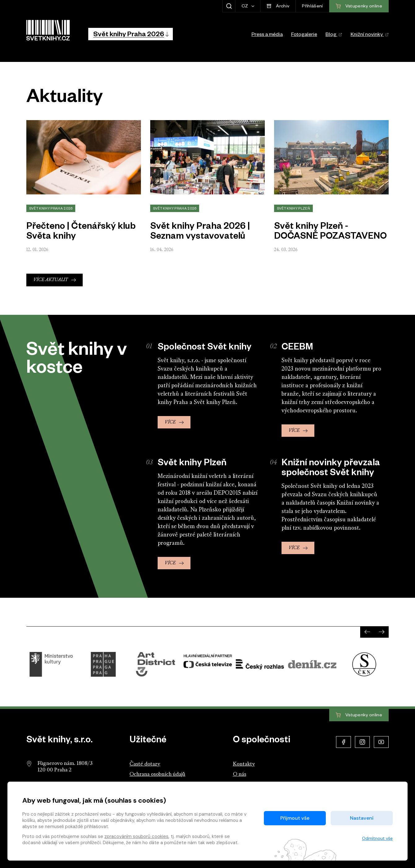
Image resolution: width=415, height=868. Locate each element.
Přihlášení (312, 7)
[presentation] (367, 632)
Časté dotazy (145, 764)
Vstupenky (359, 715)
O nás (240, 774)
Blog (334, 35)
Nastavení (362, 818)
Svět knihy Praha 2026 (51, 209)
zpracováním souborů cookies (136, 836)
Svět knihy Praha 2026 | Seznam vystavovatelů (200, 232)
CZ (245, 7)
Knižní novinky (370, 35)
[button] (131, 34)
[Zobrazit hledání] (229, 6)
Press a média (267, 35)
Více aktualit (51, 280)
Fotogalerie (304, 35)
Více (170, 422)
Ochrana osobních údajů (157, 774)
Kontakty (244, 764)
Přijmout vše (295, 818)
